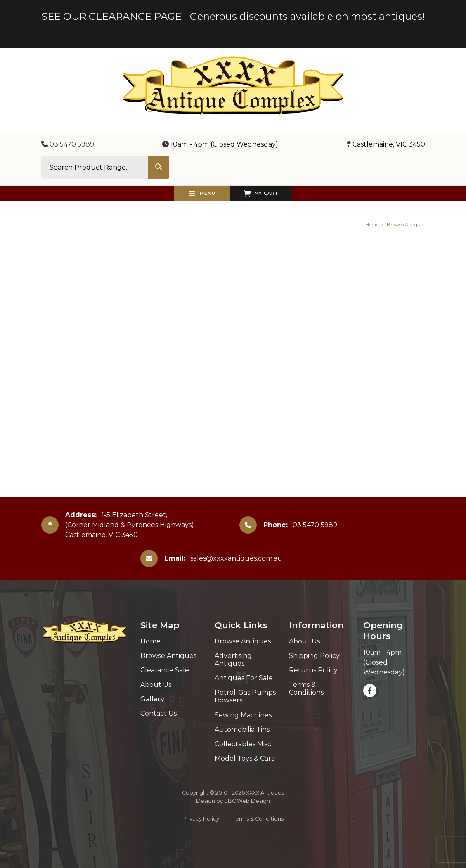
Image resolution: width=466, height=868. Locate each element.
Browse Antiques (406, 225)
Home (372, 225)
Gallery (152, 699)
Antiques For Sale (244, 678)
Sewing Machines (243, 715)
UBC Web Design (247, 801)
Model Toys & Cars (244, 758)
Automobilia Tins (242, 730)
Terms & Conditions (306, 688)
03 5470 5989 (68, 144)
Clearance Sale (165, 670)
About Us (156, 685)
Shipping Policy (314, 656)
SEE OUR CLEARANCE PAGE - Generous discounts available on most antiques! (233, 16)
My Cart (261, 194)
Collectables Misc (243, 744)
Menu (202, 194)
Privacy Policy (201, 819)
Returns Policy (313, 670)
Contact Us (158, 713)
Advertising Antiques (233, 660)
